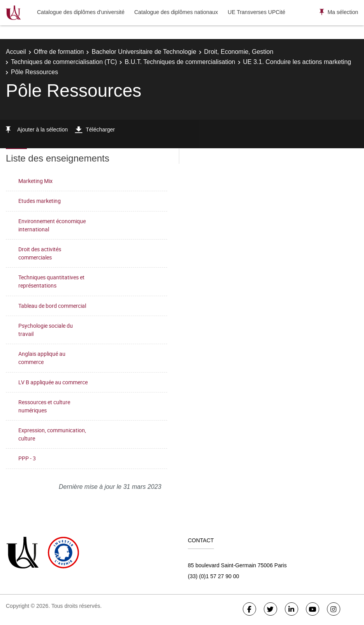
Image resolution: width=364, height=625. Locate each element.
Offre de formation (59, 52)
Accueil (16, 52)
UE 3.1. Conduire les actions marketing (297, 62)
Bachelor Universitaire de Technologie (144, 52)
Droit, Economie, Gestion (239, 52)
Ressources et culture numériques (44, 406)
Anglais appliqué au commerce (42, 358)
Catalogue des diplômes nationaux (176, 12)
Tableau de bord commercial (52, 306)
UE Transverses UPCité (256, 12)
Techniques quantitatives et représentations (51, 281)
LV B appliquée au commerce (53, 382)
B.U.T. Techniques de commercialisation (180, 62)
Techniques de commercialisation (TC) (64, 62)
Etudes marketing (40, 201)
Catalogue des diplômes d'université (81, 12)
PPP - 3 (27, 458)
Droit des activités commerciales (40, 253)
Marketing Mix (35, 181)
